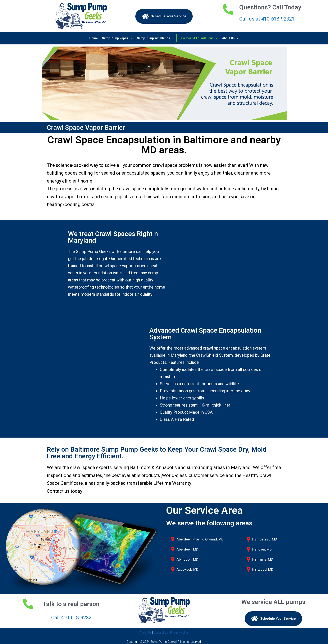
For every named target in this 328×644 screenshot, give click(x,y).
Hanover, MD (262, 549)
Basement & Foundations (198, 38)
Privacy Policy (179, 632)
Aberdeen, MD (187, 549)
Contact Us (161, 632)
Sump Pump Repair (117, 38)
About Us (231, 38)
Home (94, 38)
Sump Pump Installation (156, 38)
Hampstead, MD (265, 539)
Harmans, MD (263, 559)
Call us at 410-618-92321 (267, 19)
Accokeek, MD (188, 569)
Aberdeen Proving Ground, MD (200, 539)
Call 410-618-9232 (71, 618)
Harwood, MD (263, 569)
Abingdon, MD (187, 559)
